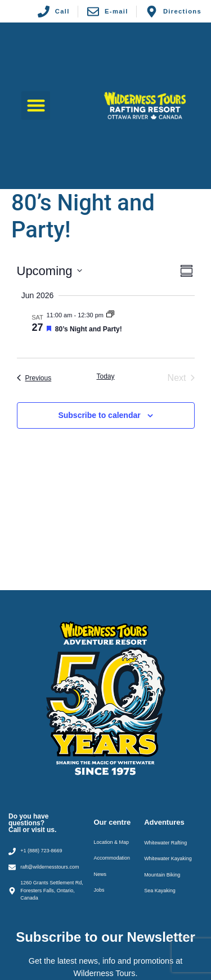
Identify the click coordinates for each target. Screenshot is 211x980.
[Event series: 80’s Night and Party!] (110, 315)
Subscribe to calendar (99, 415)
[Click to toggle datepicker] (50, 271)
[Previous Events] (34, 378)
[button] (36, 105)
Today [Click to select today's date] (105, 376)
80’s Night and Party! (89, 329)
